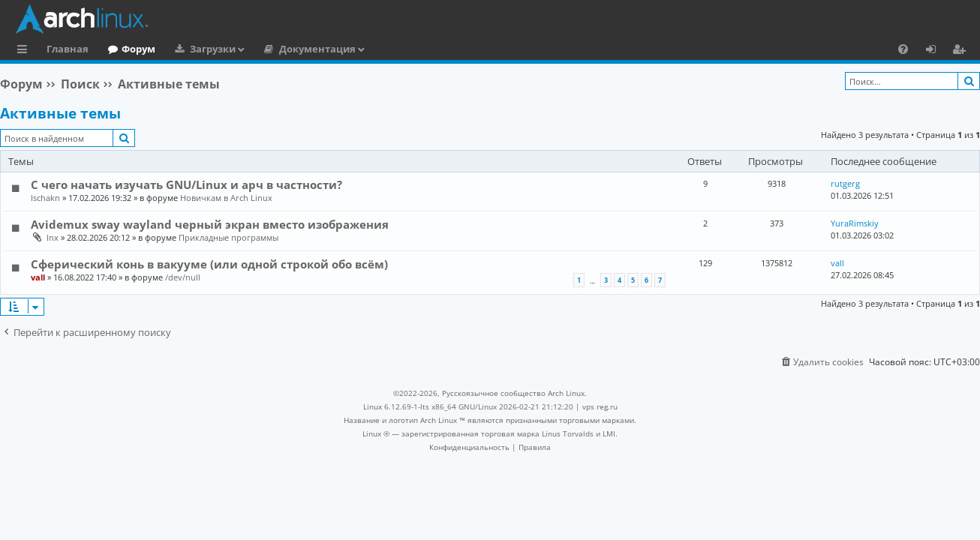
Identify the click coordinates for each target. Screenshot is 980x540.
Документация (317, 49)
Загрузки (213, 49)
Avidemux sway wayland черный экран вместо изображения (210, 224)
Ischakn (45, 198)
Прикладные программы (228, 237)
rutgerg (845, 183)
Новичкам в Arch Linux (226, 198)
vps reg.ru (600, 406)
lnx (53, 237)
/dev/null (183, 277)
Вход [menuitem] (936, 51)
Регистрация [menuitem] (962, 51)
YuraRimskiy (855, 223)
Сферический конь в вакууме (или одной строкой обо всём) (209, 264)
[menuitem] (903, 49)
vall (38, 277)
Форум (138, 49)
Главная (68, 49)
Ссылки (25, 51)
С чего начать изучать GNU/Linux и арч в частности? (186, 184)
